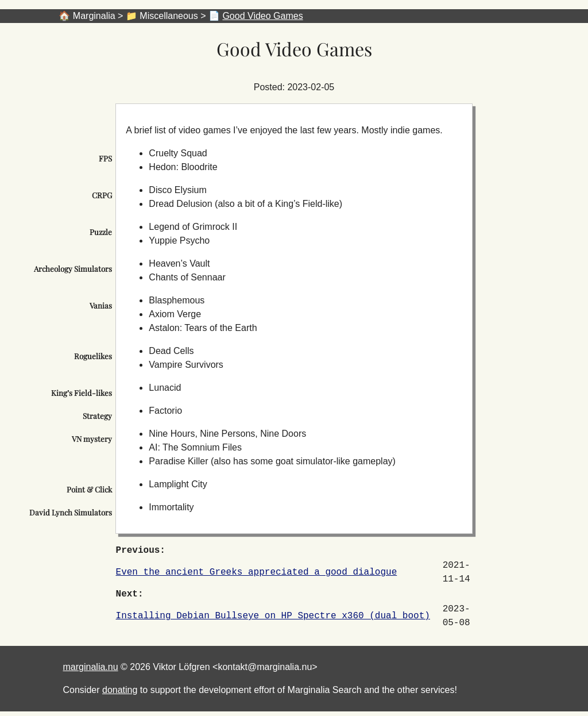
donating (120, 690)
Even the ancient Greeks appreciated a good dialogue (257, 572)
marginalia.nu (91, 667)
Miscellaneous (169, 16)
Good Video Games (262, 16)
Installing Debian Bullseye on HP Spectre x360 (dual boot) (273, 616)
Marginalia (94, 16)
